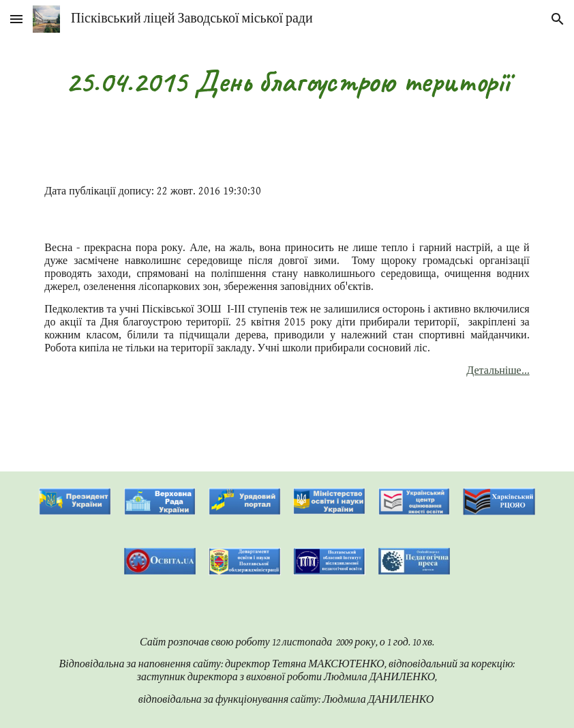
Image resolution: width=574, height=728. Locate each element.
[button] (16, 19)
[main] (287, 82)
